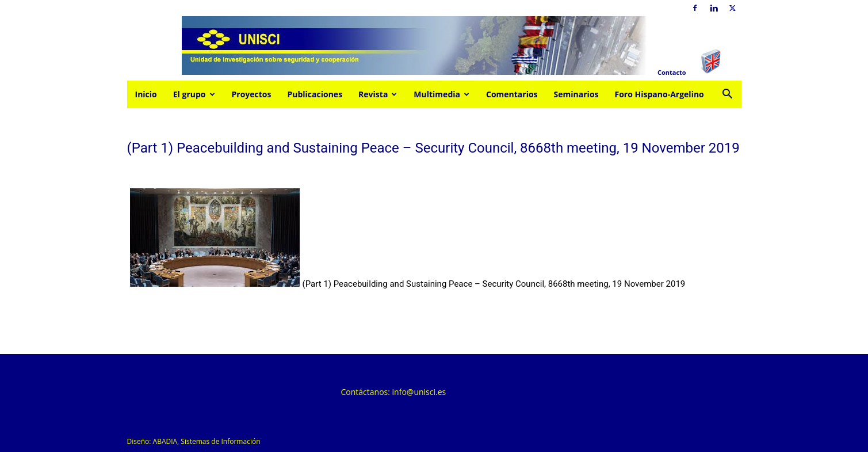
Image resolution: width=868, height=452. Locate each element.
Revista (378, 94)
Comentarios (512, 94)
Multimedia (441, 94)
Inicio (146, 94)
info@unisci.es (419, 392)
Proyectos (252, 94)
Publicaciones (315, 94)
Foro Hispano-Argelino (659, 94)
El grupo (194, 94)
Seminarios (576, 94)
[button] (728, 95)
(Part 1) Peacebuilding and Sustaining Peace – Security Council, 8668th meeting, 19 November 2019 (494, 284)
